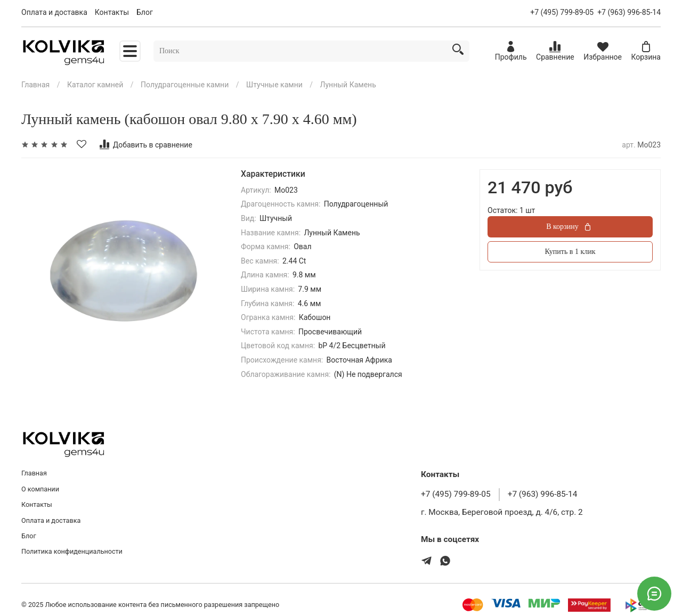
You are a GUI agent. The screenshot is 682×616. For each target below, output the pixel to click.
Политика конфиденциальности (72, 551)
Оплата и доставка (54, 12)
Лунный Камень (348, 85)
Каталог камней (95, 85)
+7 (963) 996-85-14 (629, 12)
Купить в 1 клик (570, 252)
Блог (145, 12)
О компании (40, 489)
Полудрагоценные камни (185, 85)
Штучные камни (274, 85)
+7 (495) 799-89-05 (562, 12)
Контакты (112, 12)
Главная (35, 85)
